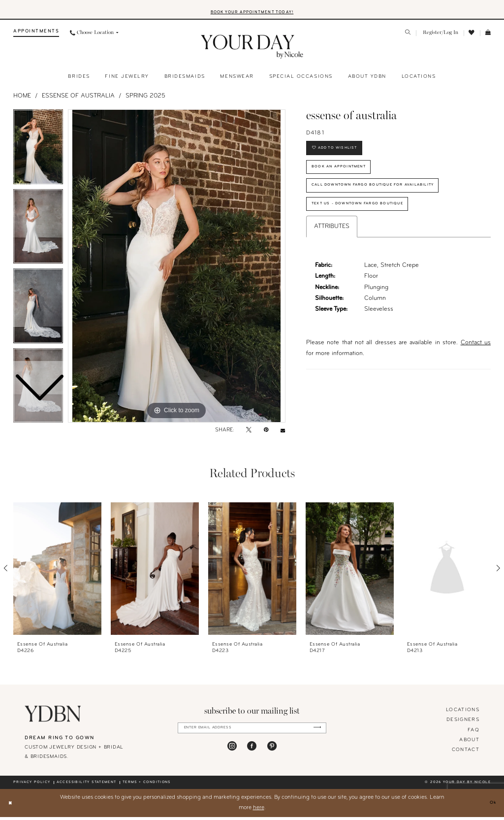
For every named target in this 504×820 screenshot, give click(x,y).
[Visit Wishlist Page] (472, 36)
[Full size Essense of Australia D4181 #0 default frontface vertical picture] (177, 269)
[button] (440, 36)
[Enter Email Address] (252, 732)
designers (463, 723)
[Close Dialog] (12, 806)
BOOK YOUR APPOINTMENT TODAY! (252, 15)
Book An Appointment (348, 178)
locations (463, 713)
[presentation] (57, 572)
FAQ (473, 733)
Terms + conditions (147, 785)
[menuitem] (36, 36)
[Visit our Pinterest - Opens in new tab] (272, 752)
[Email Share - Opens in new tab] (283, 434)
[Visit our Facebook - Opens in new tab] (252, 752)
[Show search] (408, 36)
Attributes (332, 249)
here (259, 811)
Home (22, 99)
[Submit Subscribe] (315, 732)
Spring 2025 (145, 99)
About (469, 743)
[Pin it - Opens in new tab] (266, 434)
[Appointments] (36, 36)
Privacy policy (32, 785)
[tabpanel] (177, 269)
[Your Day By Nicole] (53, 717)
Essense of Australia (78, 99)
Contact (466, 753)
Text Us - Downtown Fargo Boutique (374, 225)
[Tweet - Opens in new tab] (249, 434)
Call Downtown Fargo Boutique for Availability (394, 201)
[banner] (252, 50)
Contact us (476, 366)
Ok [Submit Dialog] (491, 806)
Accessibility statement (87, 785)
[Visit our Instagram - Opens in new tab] (232, 752)
